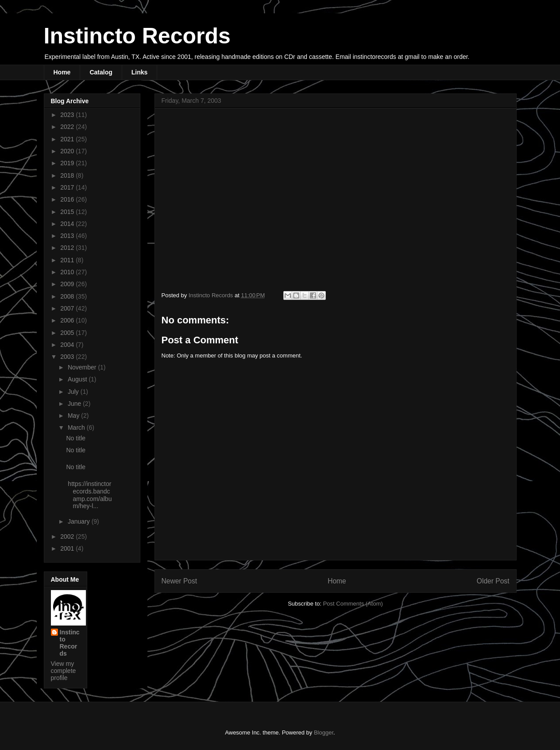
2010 (68, 272)
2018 (68, 175)
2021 (68, 139)
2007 (68, 308)
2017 (68, 187)
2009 (68, 284)
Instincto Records (137, 36)
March (77, 427)
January (80, 521)
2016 (68, 199)
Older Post (493, 581)
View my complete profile (64, 671)
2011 (68, 260)
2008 (68, 296)
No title (76, 438)
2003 (68, 357)
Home (62, 72)
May (74, 416)
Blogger (324, 733)
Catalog (101, 72)
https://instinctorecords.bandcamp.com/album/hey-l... (89, 495)
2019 (68, 163)
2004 (68, 345)
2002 (68, 536)
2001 (68, 548)
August (78, 379)
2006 (68, 320)
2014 (68, 224)
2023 (68, 115)
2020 (68, 151)
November (83, 367)
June (75, 404)
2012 (68, 248)
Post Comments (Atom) (353, 604)
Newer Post (180, 581)
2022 (68, 127)
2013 (68, 236)
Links (140, 72)
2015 (68, 212)
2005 (68, 333)
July (74, 392)
